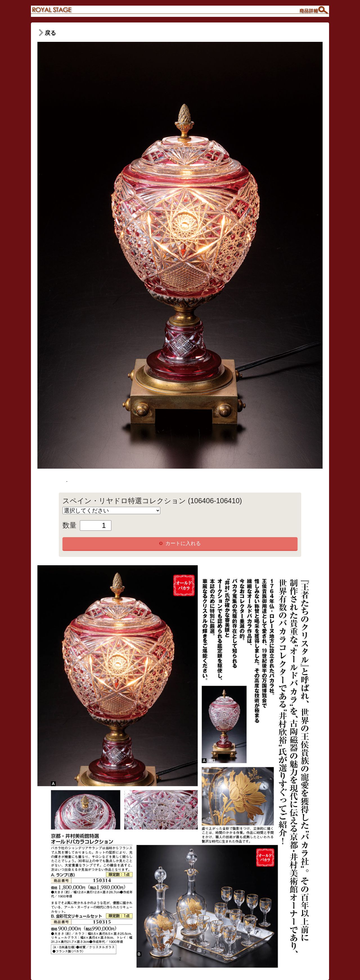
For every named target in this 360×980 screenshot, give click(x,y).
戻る (47, 33)
